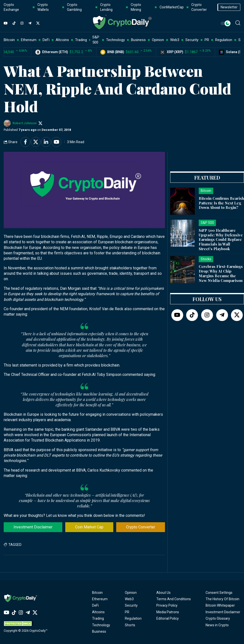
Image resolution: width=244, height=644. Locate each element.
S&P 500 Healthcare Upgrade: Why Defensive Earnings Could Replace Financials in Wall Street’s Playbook (221, 239)
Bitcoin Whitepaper (220, 605)
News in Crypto (217, 625)
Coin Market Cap (89, 527)
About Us (163, 593)
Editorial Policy (168, 618)
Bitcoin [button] (9, 40)
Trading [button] (81, 40)
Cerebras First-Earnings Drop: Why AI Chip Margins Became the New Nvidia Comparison (221, 273)
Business (99, 631)
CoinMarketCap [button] (172, 7)
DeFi (95, 605)
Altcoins (98, 612)
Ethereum (100, 599)
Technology (101, 625)
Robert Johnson (24, 123)
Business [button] (138, 40)
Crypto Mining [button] (136, 7)
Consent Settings (219, 593)
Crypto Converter (141, 527)
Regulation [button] (224, 40)
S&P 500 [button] (96, 40)
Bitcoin (97, 593)
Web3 (129, 599)
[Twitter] (38, 23)
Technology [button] (115, 40)
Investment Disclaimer (33, 527)
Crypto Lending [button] (106, 7)
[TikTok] (14, 23)
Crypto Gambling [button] (74, 7)
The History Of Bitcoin (222, 599)
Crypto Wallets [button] (43, 7)
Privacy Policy (167, 605)
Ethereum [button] (29, 40)
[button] (238, 23)
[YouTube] (6, 23)
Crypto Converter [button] (199, 7)
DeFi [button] (46, 40)
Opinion (131, 593)
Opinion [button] (158, 40)
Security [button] (192, 40)
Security (131, 605)
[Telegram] (30, 23)
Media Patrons (168, 612)
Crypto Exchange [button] (11, 7)
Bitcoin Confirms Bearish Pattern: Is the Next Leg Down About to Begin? (221, 203)
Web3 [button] (175, 40)
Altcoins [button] (62, 40)
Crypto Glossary (218, 618)
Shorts (130, 625)
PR (127, 612)
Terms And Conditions (174, 599)
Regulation (133, 618)
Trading (98, 618)
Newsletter (229, 7)
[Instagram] (22, 23)
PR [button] (207, 40)
